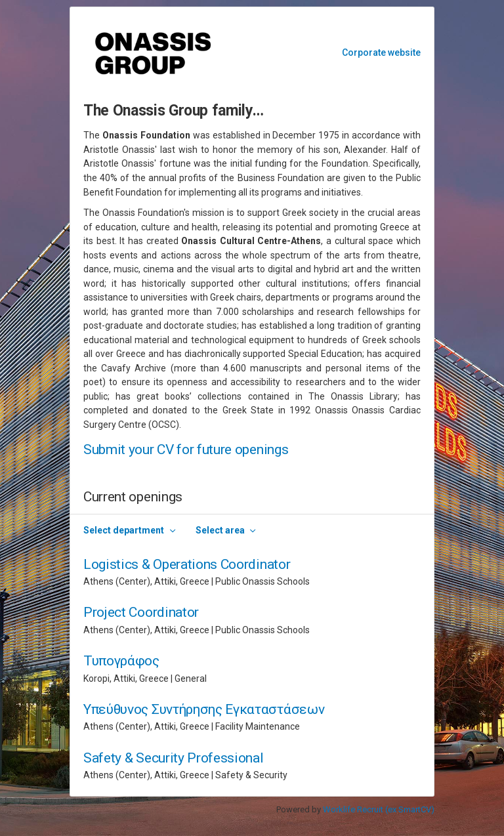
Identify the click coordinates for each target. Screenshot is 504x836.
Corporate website (381, 52)
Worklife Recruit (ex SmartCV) (379, 809)
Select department (124, 530)
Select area (220, 530)
